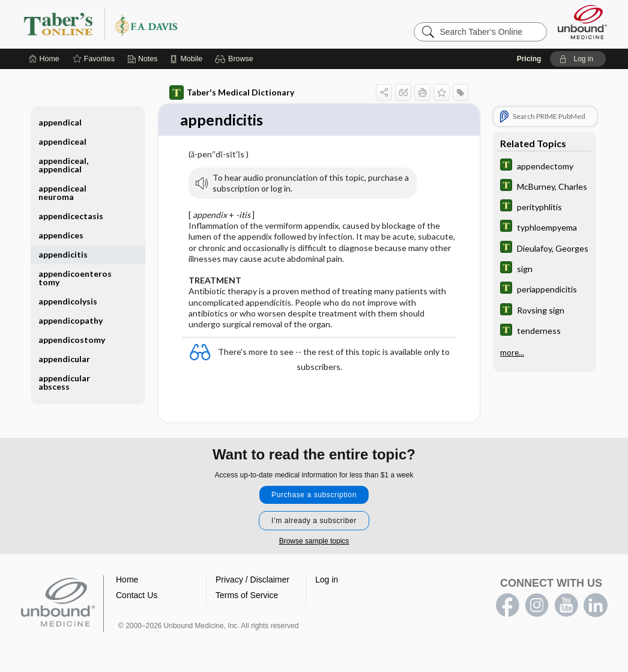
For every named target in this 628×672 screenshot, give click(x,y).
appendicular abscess (64, 382)
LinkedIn (596, 606)
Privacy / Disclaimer (252, 580)
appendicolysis (68, 301)
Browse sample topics (314, 542)
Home (127, 580)
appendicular (64, 359)
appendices (61, 235)
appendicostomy (72, 340)
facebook (507, 606)
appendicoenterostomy (75, 278)
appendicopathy (71, 320)
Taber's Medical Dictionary (232, 92)
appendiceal (62, 141)
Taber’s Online (172, 24)
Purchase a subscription (314, 495)
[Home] (44, 59)
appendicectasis (71, 216)
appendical (60, 122)
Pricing (529, 59)
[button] (236, 59)
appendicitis (63, 254)
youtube (566, 606)
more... (512, 351)
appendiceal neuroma (62, 192)
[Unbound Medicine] (582, 22)
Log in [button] (327, 580)
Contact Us (137, 596)
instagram (537, 606)
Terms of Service (247, 596)
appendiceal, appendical (63, 165)
